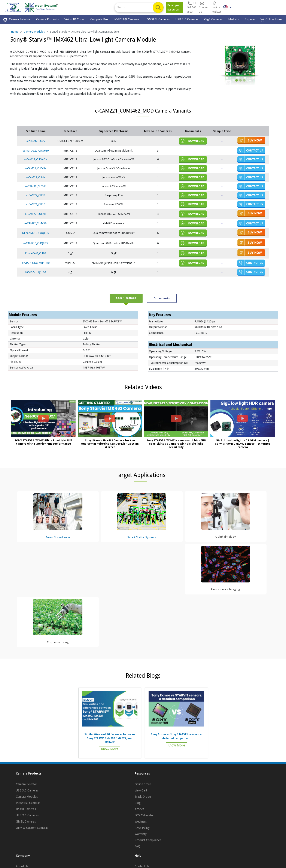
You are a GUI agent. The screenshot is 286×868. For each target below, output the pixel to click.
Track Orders (143, 797)
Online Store (271, 20)
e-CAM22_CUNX (35, 177)
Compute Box (99, 19)
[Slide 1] (237, 80)
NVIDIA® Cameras (127, 19)
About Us (22, 866)
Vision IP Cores (74, 19)
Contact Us (142, 866)
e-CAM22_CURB (36, 195)
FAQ (137, 846)
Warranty (141, 834)
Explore (250, 19)
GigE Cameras (213, 19)
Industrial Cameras (28, 803)
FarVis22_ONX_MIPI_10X (36, 263)
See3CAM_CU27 (35, 141)
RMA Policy (142, 828)
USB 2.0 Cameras (27, 815)
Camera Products (47, 19)
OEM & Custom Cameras (32, 828)
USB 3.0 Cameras (187, 19)
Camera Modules (34, 32)
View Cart (141, 790)
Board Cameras (26, 809)
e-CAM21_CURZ (36, 204)
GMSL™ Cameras (158, 19)
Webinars (141, 821)
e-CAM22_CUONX (35, 168)
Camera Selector (17, 20)
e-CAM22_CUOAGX (35, 159)
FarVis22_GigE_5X (36, 272)
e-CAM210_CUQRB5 (36, 243)
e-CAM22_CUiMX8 (35, 223)
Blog (138, 803)
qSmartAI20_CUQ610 (36, 151)
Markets (233, 19)
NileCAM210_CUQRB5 (36, 233)
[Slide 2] (240, 80)
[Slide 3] (244, 80)
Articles (139, 809)
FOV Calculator (144, 815)
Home (15, 32)
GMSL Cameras (26, 821)
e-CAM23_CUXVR (36, 186)
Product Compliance (148, 840)
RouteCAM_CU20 (36, 253)
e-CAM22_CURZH (36, 214)
